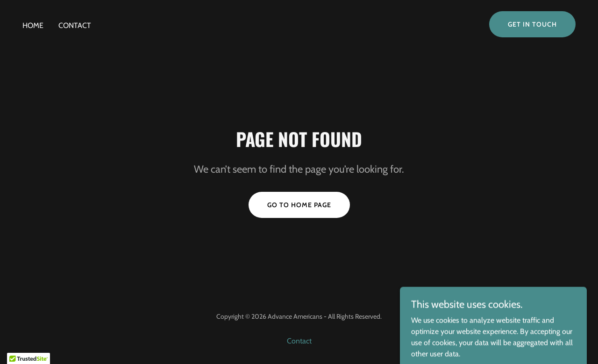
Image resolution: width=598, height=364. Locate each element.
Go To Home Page (299, 205)
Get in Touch (532, 24)
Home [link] (33, 25)
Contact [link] (75, 25)
